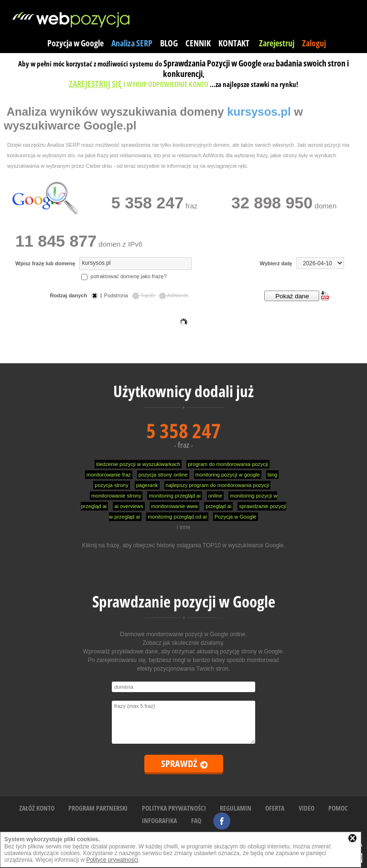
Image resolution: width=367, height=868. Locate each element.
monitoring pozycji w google (228, 475)
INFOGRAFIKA (159, 820)
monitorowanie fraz (109, 475)
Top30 (144, 295)
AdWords (174, 295)
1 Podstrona (110, 295)
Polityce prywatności (112, 860)
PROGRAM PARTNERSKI (98, 808)
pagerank (147, 485)
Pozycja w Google (76, 43)
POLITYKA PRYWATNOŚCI (174, 808)
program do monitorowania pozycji (228, 464)
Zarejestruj (277, 43)
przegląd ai (218, 506)
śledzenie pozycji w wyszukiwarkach (138, 464)
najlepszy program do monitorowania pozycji (217, 485)
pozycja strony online (163, 475)
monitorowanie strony (116, 496)
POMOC (338, 808)
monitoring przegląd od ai (177, 517)
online (215, 496)
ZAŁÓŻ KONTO (37, 808)
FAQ (196, 820)
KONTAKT (234, 43)
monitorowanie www (174, 506)
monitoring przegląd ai (174, 496)
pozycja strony (111, 485)
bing (273, 475)
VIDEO (307, 808)
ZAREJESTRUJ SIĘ (95, 84)
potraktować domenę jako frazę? (124, 276)
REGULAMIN (236, 808)
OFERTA (275, 808)
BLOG (169, 43)
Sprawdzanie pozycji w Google (184, 602)
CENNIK (198, 43)
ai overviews (129, 506)
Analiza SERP (132, 43)
